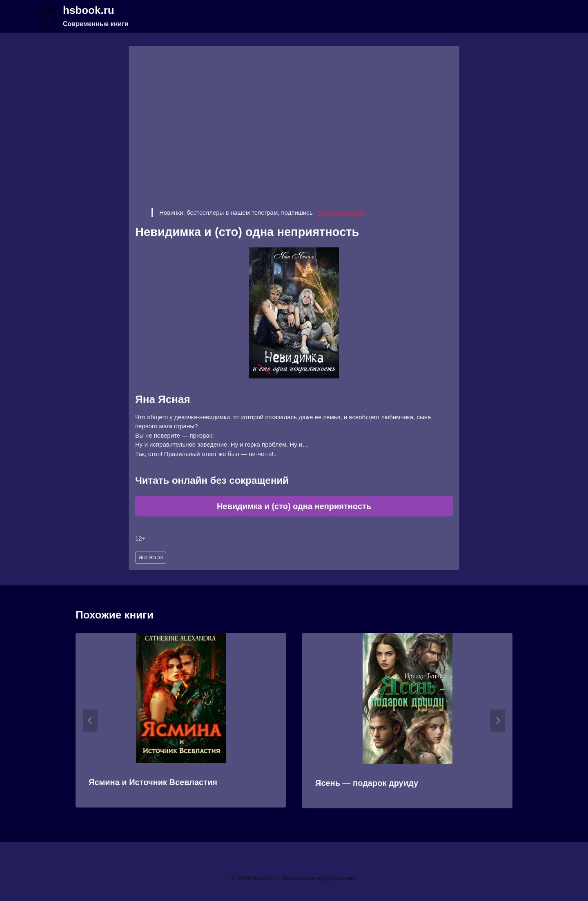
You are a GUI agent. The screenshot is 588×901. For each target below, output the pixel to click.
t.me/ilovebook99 (341, 212)
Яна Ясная (151, 558)
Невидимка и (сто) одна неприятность (294, 506)
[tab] (278, 815)
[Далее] (498, 721)
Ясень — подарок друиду (367, 783)
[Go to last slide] (90, 721)
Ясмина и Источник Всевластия (153, 782)
